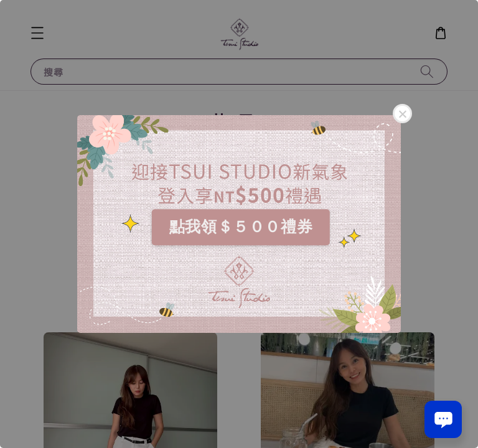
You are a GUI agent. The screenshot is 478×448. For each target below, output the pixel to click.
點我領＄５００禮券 (241, 226)
